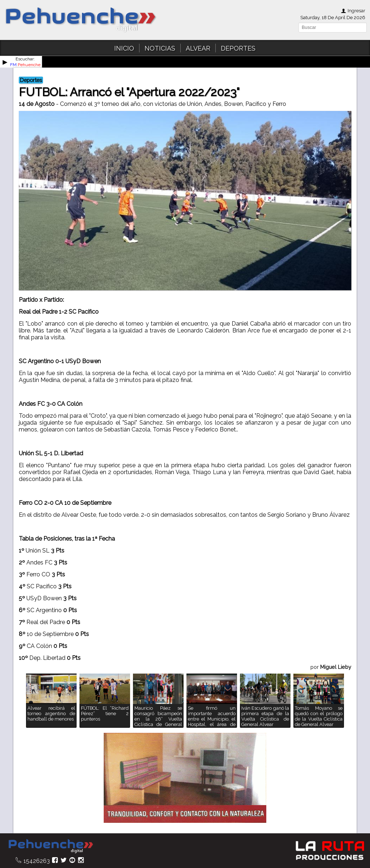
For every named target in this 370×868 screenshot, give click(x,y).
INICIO (124, 48)
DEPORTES (238, 48)
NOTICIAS (160, 48)
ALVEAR (198, 48)
